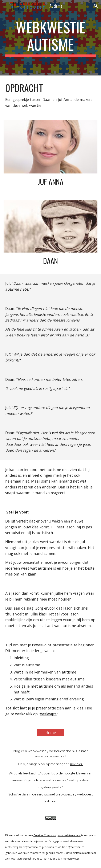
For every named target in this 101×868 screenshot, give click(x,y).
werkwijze (48, 714)
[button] (5, 6)
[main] (51, 38)
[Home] (50, 732)
